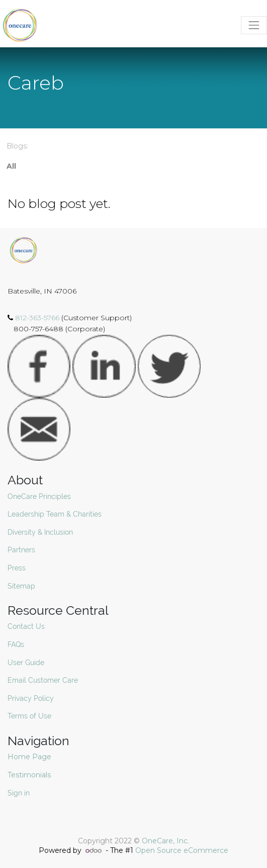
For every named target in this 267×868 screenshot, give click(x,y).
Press (17, 568)
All (11, 166)
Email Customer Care (43, 680)
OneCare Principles (39, 496)
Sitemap (21, 586)
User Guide (26, 663)
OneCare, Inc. (165, 841)
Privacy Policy (31, 698)
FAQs (16, 644)
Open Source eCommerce (182, 850)
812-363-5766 (38, 318)
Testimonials (30, 775)
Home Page (30, 757)
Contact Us (26, 626)
